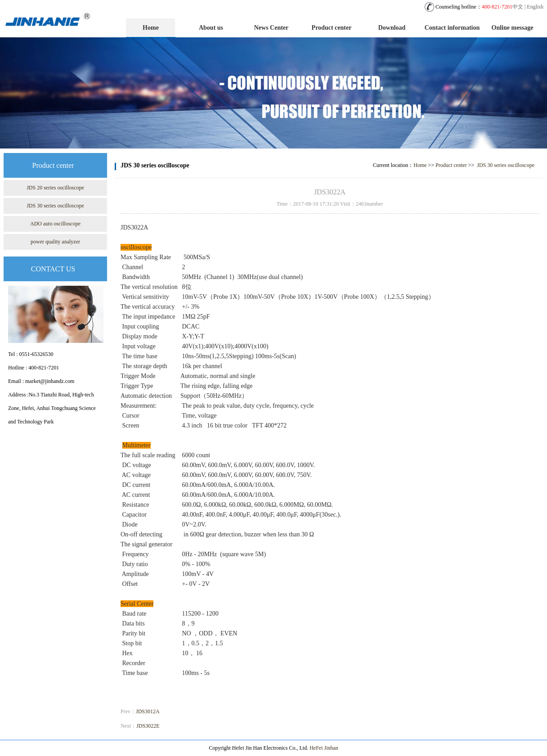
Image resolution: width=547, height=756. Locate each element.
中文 (518, 7)
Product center (332, 28)
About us (211, 28)
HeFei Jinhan (324, 748)
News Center (271, 28)
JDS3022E (148, 726)
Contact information (452, 28)
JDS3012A (148, 711)
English (535, 7)
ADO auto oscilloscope (55, 224)
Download (392, 28)
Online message (513, 28)
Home (151, 28)
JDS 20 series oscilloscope (55, 188)
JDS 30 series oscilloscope (55, 206)
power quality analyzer (55, 242)
